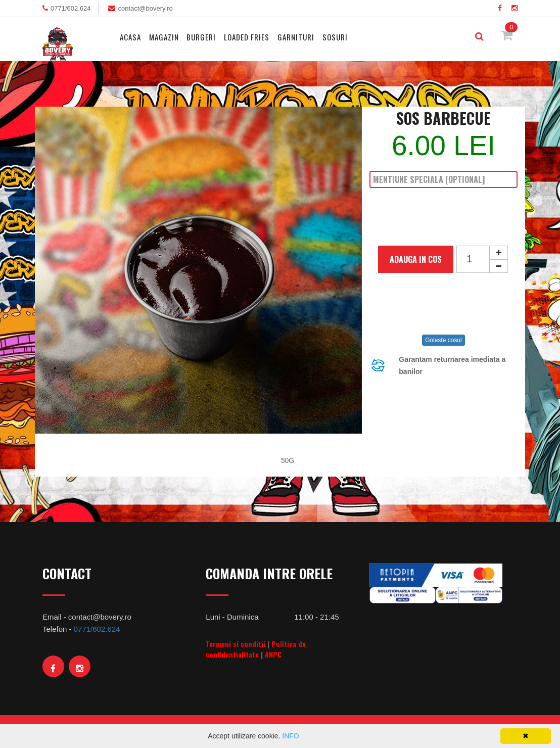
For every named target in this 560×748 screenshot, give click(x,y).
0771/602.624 (71, 8)
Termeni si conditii (236, 644)
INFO (290, 736)
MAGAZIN (164, 37)
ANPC (273, 654)
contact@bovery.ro (145, 8)
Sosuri (335, 37)
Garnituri (296, 37)
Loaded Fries (247, 37)
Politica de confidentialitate (256, 649)
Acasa (130, 37)
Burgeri (201, 37)
